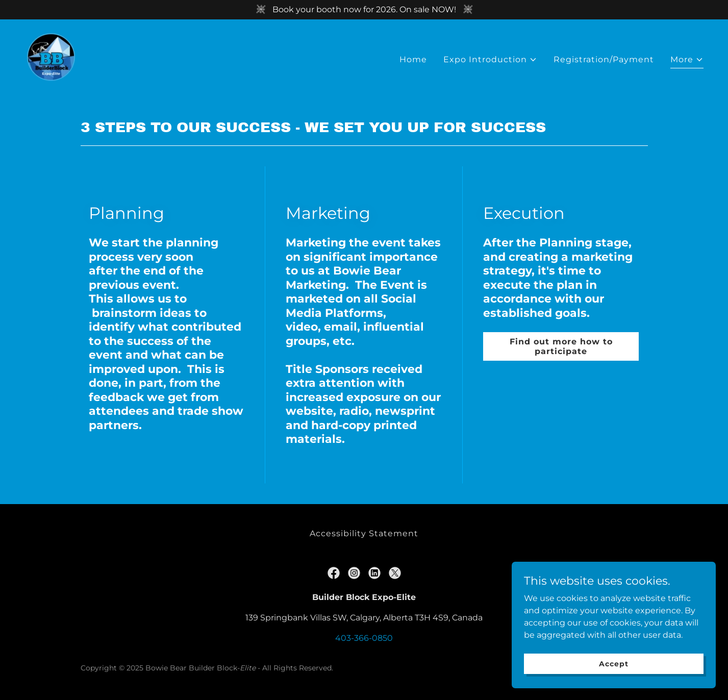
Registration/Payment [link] (604, 59)
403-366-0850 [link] (364, 638)
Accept (613, 684)
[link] (51, 57)
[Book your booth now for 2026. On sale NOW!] (364, 10)
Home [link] (413, 59)
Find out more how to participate (561, 346)
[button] (490, 60)
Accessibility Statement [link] (364, 533)
